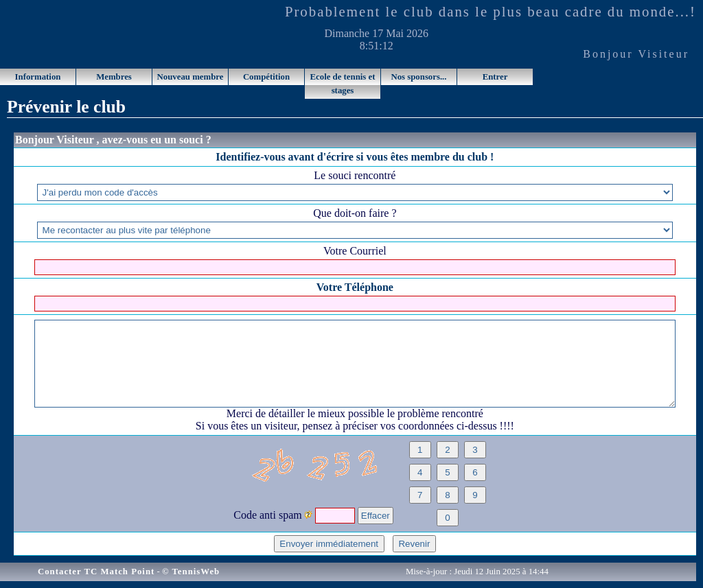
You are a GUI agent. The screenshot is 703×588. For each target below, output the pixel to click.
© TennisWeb (191, 572)
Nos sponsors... (418, 77)
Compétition (266, 77)
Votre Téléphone (355, 287)
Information (38, 77)
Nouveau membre (191, 77)
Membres (114, 77)
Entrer (495, 77)
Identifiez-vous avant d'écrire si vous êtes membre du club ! (355, 157)
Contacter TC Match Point (96, 572)
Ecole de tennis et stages (343, 84)
